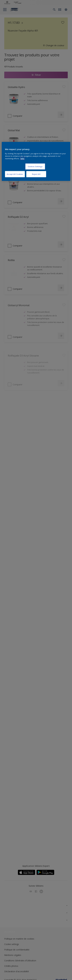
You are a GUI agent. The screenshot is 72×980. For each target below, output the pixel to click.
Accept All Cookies (15, 174)
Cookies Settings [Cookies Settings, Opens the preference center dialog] (35, 166)
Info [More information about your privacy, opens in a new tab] (22, 158)
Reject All (36, 174)
